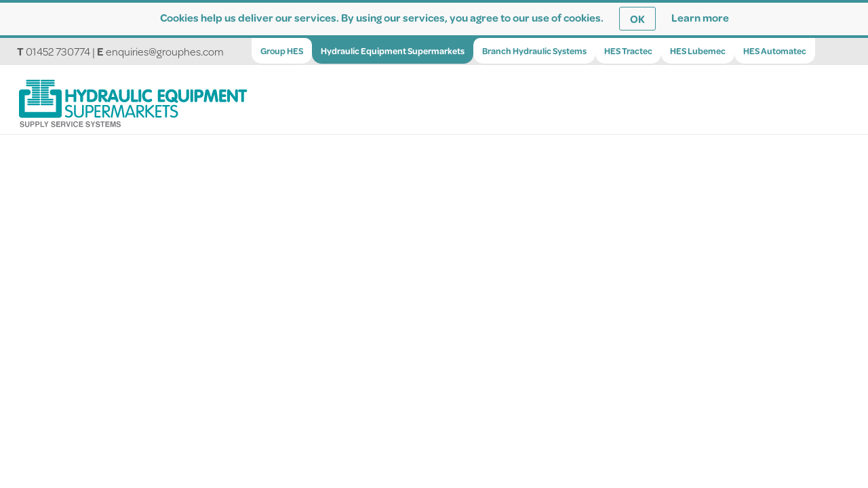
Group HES (282, 51)
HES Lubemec (698, 51)
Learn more (700, 17)
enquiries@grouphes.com (165, 51)
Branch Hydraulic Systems (534, 51)
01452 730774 (58, 51)
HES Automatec (775, 51)
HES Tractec (628, 51)
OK (637, 19)
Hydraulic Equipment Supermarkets (393, 51)
